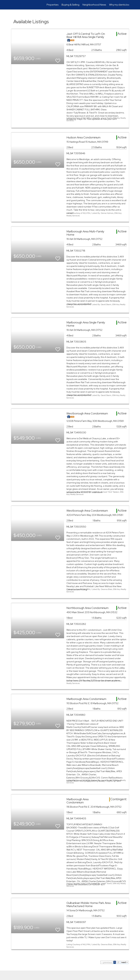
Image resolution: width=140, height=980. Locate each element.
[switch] (58, 59)
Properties (53, 5)
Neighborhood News (94, 5)
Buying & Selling (70, 5)
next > (124, 962)
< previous (107, 962)
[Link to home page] (13, 5)
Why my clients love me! (122, 5)
